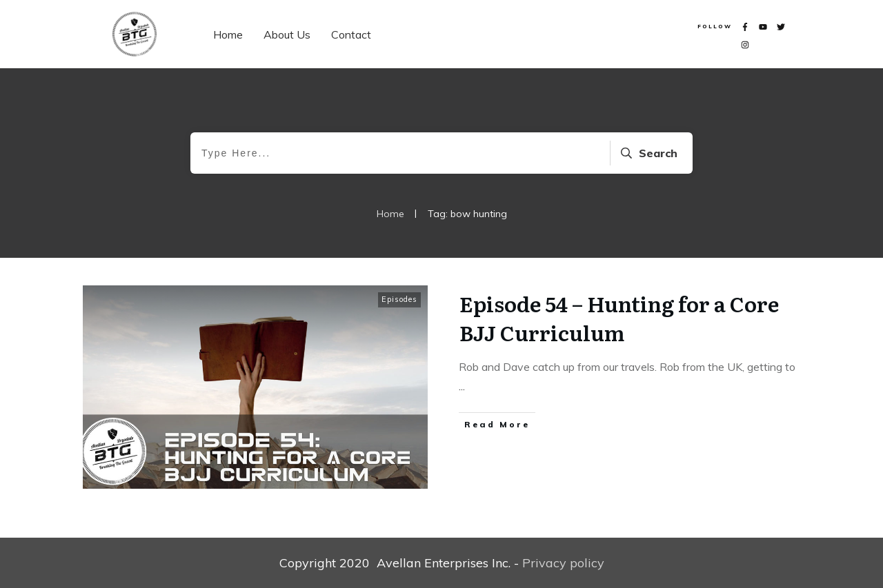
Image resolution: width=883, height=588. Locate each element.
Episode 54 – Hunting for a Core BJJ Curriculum (619, 318)
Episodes (399, 299)
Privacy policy (563, 563)
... (462, 386)
